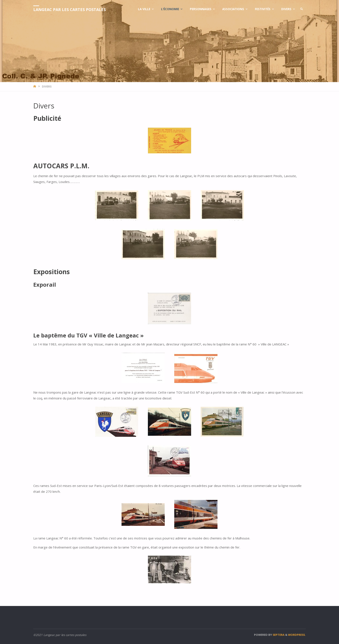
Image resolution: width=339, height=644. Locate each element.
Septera (278, 635)
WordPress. (297, 635)
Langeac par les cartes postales (70, 10)
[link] (302, 9)
